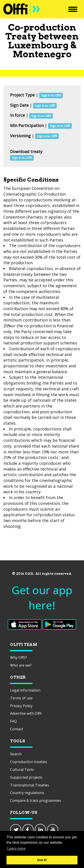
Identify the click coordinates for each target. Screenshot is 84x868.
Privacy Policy (21, 706)
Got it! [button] (42, 860)
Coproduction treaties (29, 762)
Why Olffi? (18, 657)
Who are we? (21, 665)
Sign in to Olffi (51, 95)
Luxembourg (38, 45)
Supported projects (26, 777)
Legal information (25, 690)
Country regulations (27, 793)
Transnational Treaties (30, 785)
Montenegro (42, 54)
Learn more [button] (16, 849)
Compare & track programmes (36, 800)
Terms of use (21, 698)
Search (16, 754)
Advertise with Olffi (26, 713)
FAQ (13, 721)
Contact (17, 729)
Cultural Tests (22, 770)
